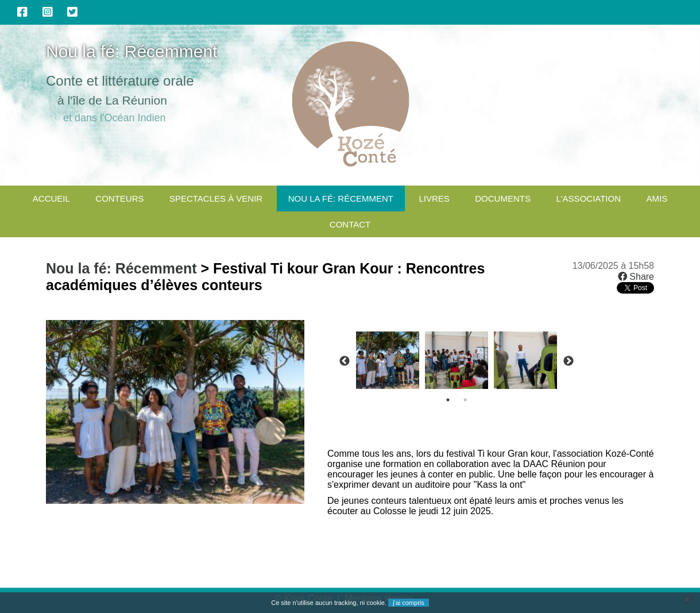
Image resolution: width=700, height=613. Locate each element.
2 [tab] (465, 400)
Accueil (51, 198)
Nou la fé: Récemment (341, 198)
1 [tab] (448, 400)
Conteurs (119, 198)
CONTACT (350, 224)
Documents (503, 198)
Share (636, 277)
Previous (345, 361)
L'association (588, 198)
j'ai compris (409, 603)
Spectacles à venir (216, 198)
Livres (434, 198)
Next (568, 361)
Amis (657, 198)
